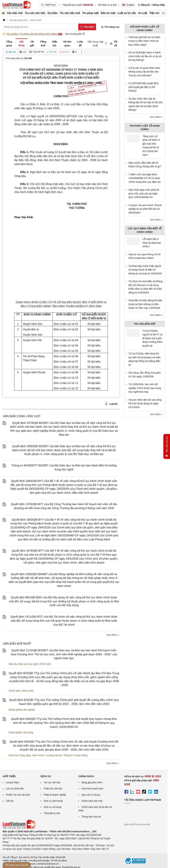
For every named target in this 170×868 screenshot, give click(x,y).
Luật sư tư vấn (127, 13)
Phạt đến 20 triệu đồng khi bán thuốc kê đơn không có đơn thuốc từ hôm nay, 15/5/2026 (145, 304)
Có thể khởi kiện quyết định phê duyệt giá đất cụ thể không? (144, 87)
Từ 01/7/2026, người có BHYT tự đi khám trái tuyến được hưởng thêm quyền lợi (153, 338)
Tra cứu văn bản (35, 13)
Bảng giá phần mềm (92, 782)
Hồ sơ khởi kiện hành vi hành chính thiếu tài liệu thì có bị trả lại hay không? (145, 56)
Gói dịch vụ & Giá (107, 5)
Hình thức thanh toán (92, 789)
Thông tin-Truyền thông (75, 755)
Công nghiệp (15, 732)
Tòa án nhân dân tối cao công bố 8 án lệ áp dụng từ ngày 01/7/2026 (145, 403)
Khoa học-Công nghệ (20, 755)
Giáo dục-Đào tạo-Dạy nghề (23, 664)
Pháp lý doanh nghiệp (55, 795)
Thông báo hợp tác (91, 817)
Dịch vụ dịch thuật (53, 801)
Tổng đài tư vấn (52, 813)
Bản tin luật (108, 13)
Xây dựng (28, 732)
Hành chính (28, 691)
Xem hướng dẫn (75, 34)
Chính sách (45, 664)
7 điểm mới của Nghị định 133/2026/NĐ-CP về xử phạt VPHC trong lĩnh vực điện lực (145, 178)
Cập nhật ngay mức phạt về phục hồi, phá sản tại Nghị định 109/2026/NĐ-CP (144, 193)
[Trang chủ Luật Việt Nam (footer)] (19, 828)
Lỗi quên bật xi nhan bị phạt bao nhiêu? (152, 243)
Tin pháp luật (90, 13)
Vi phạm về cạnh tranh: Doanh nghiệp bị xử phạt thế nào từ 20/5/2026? (145, 209)
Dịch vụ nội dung (52, 807)
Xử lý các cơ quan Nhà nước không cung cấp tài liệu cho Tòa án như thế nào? (144, 72)
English (128, 5)
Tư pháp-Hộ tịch (54, 755)
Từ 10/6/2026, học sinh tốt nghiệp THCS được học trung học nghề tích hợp (145, 388)
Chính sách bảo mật (92, 801)
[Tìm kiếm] (87, 27)
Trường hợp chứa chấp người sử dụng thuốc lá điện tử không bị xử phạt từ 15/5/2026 (145, 270)
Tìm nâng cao (110, 27)
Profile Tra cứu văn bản (18, 795)
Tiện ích (154, 13)
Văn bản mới (15, 13)
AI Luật (143, 13)
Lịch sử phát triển (15, 789)
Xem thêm (113, 635)
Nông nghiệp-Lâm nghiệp (22, 710)
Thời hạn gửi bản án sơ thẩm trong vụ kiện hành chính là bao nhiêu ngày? (144, 41)
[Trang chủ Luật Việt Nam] (17, 5)
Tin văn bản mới (70, 13)
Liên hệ (10, 801)
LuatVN (111, 404)
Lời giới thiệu (13, 782)
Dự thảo (52, 13)
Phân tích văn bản (53, 789)
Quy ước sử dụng (91, 795)
